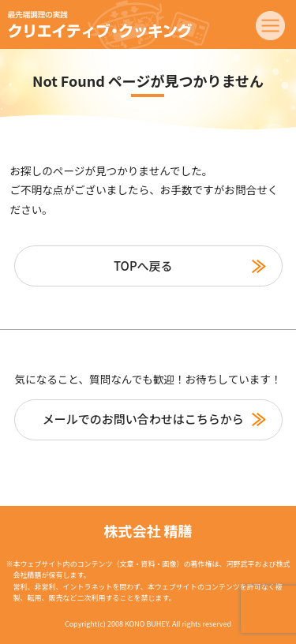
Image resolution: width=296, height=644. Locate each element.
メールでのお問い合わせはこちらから (143, 419)
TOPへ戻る (143, 266)
